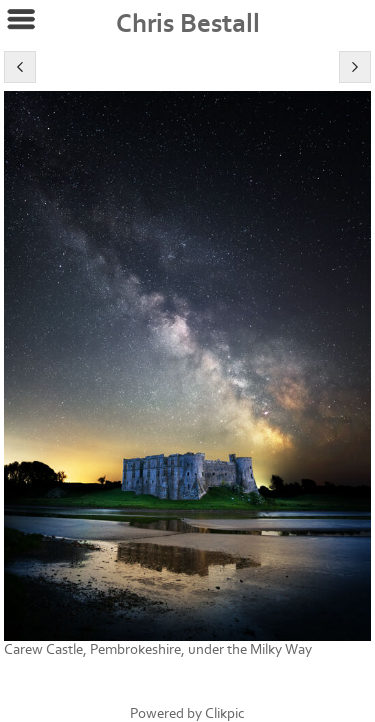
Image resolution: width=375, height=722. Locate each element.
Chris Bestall (188, 24)
